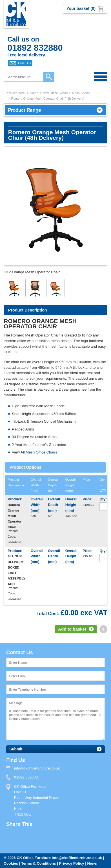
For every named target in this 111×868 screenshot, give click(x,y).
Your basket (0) (81, 8)
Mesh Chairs (81, 93)
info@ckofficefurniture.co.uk (77, 858)
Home (34, 93)
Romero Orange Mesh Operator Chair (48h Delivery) (47, 99)
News (92, 863)
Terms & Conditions (39, 863)
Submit (16, 749)
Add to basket (72, 629)
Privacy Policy (72, 863)
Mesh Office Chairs (41, 452)
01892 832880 (26, 777)
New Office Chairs (55, 93)
